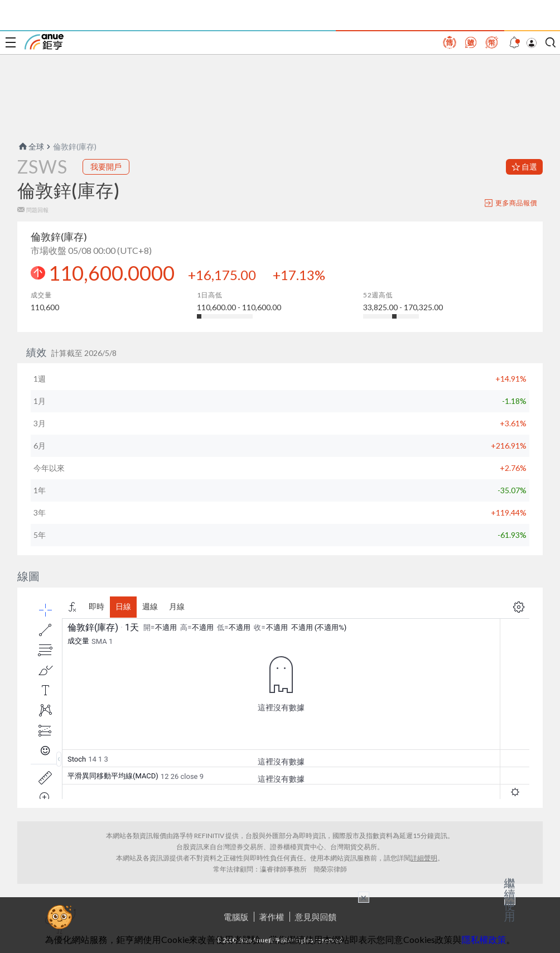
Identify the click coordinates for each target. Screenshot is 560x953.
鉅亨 (44, 42)
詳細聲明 (424, 858)
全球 (31, 146)
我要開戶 (106, 167)
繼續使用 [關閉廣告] (510, 899)
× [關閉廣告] (364, 897)
